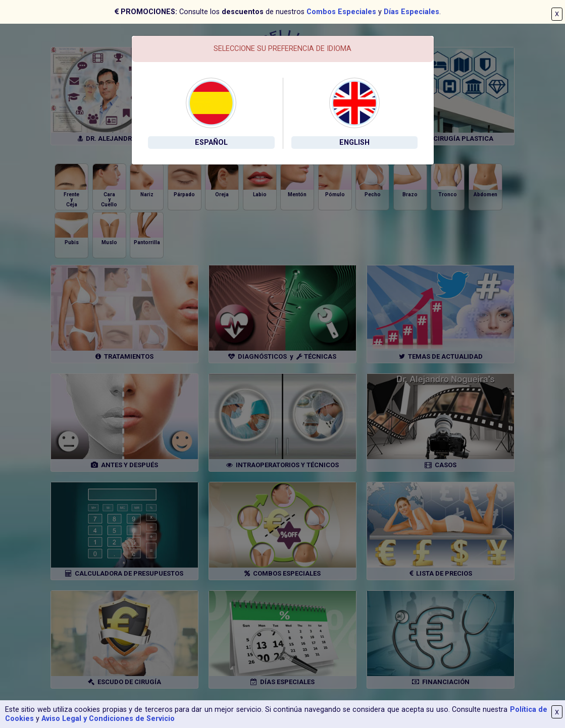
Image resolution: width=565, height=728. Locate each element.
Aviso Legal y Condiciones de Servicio (108, 719)
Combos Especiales (341, 12)
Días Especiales (412, 12)
